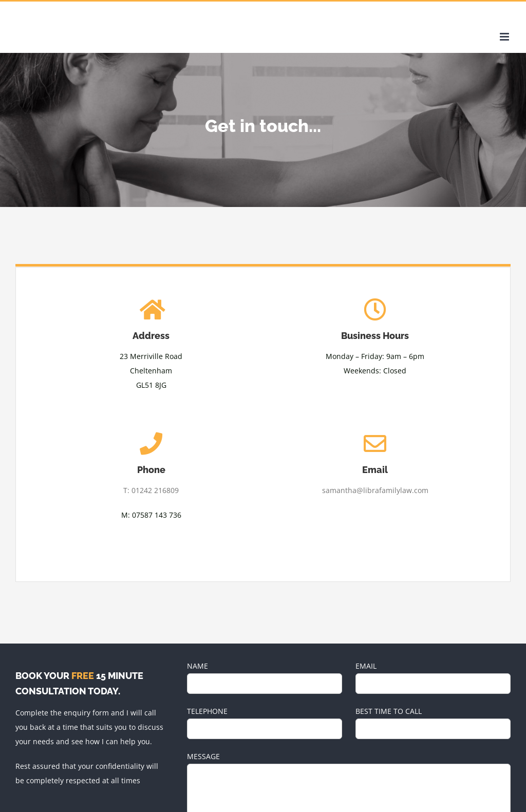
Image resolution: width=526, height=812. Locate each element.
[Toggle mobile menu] (505, 37)
